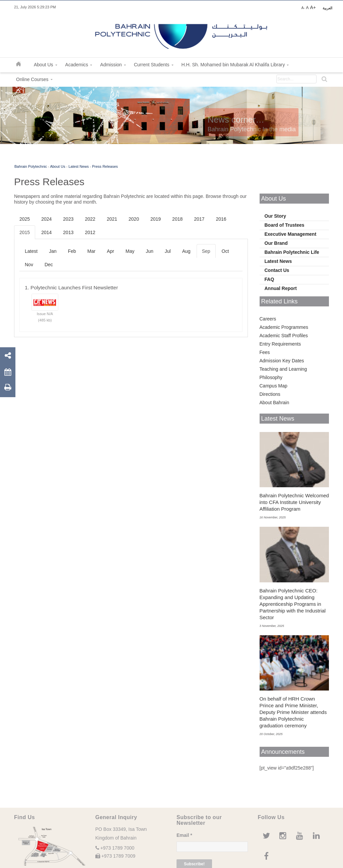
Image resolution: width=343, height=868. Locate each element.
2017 (199, 219)
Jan (53, 251)
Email (184, 835)
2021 (112, 219)
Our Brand (276, 243)
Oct (225, 251)
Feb (72, 251)
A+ (313, 7)
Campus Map (273, 386)
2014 (46, 232)
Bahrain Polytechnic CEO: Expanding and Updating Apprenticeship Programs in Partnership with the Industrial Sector (293, 604)
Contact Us (277, 270)
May (130, 251)
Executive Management (291, 234)
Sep (206, 251)
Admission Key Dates (282, 361)
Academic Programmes (284, 327)
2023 (68, 219)
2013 (68, 232)
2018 (177, 219)
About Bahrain (275, 403)
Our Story (276, 216)
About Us (57, 166)
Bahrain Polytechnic (31, 166)
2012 (90, 232)
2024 (46, 219)
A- (303, 8)
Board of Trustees (285, 225)
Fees (265, 352)
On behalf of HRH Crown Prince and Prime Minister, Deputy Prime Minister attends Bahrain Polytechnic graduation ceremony (293, 712)
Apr (111, 251)
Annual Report (281, 288)
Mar (91, 251)
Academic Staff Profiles (284, 336)
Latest (31, 251)
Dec (49, 265)
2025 (25, 219)
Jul (168, 251)
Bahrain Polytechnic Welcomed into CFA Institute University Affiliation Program (294, 502)
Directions (270, 394)
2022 (90, 219)
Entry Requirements (280, 344)
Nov (29, 265)
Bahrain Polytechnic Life (292, 252)
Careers (268, 319)
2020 (134, 219)
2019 (156, 219)
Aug (186, 251)
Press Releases (105, 166)
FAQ (269, 279)
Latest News (79, 166)
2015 (25, 232)
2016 (221, 219)
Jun (150, 251)
